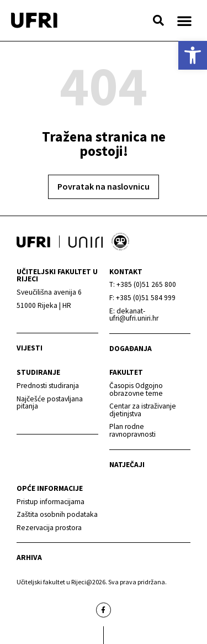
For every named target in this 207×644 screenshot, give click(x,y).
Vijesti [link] (30, 348)
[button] (158, 20)
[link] (193, 55)
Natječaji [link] (127, 465)
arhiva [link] (29, 557)
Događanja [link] (131, 349)
